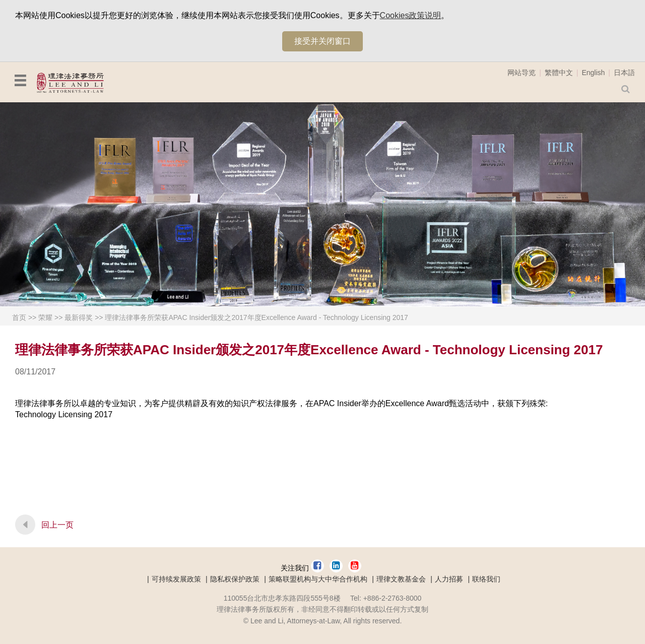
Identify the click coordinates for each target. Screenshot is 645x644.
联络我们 (486, 579)
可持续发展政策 (176, 579)
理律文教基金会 (401, 579)
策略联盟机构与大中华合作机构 (318, 579)
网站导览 (522, 73)
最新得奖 (79, 317)
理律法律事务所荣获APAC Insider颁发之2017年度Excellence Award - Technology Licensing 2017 (256, 317)
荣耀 (45, 317)
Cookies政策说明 (411, 15)
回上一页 (57, 525)
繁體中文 (559, 73)
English (593, 73)
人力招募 (449, 579)
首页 (19, 317)
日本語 (624, 73)
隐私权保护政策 (235, 579)
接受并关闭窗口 (322, 41)
